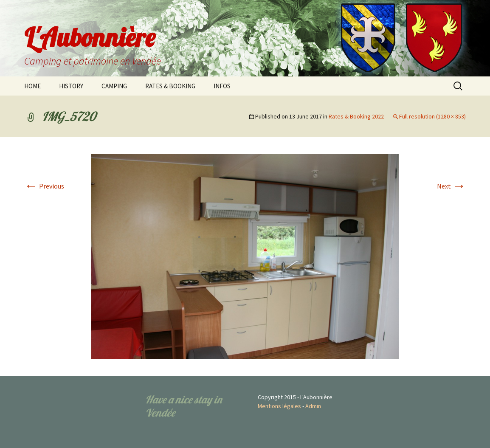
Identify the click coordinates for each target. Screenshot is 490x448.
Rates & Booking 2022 (356, 116)
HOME (32, 86)
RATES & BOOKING (170, 86)
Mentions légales (279, 406)
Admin (313, 406)
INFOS (222, 86)
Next (451, 186)
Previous (44, 186)
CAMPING (114, 86)
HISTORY (71, 86)
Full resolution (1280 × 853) (432, 116)
